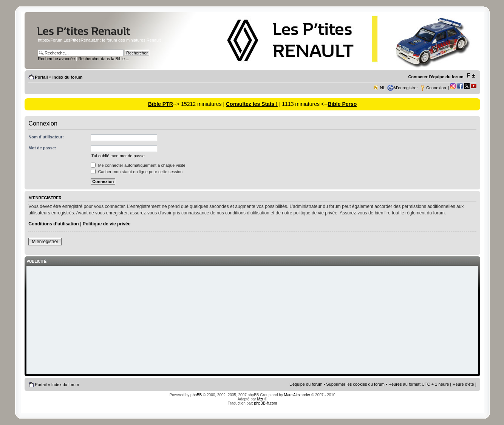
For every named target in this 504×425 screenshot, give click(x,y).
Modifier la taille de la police (471, 76)
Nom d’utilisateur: (46, 137)
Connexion (436, 88)
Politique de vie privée (107, 224)
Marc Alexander (297, 395)
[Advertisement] (252, 321)
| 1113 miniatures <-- (303, 104)
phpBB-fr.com (266, 403)
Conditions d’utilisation (53, 224)
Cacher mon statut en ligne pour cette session (137, 172)
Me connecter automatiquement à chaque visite (138, 165)
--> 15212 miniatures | (199, 104)
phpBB (196, 395)
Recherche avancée (56, 59)
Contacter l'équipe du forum (436, 77)
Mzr (260, 399)
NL (383, 88)
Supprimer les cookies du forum (355, 384)
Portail (41, 77)
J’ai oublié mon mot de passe (117, 156)
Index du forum (67, 77)
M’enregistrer (406, 88)
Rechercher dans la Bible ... (104, 59)
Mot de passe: (42, 148)
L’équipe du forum (306, 384)
